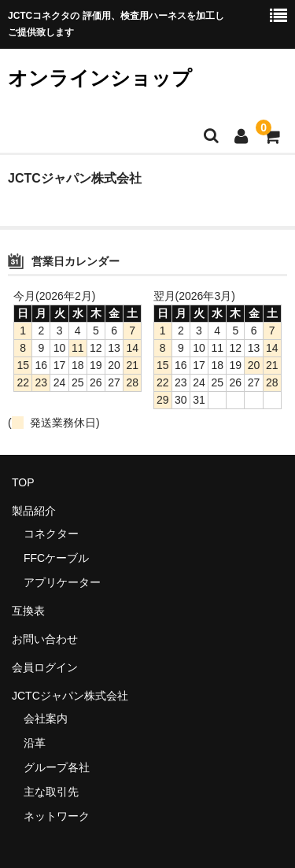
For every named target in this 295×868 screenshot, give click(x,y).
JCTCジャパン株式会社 (70, 696)
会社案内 (46, 718)
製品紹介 (34, 511)
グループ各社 (57, 767)
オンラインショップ (100, 78)
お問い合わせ (45, 639)
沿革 (35, 743)
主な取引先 (51, 792)
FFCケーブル (56, 558)
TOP (23, 482)
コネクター (51, 534)
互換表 (28, 611)
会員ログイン (45, 667)
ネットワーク (57, 816)
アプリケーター (62, 582)
